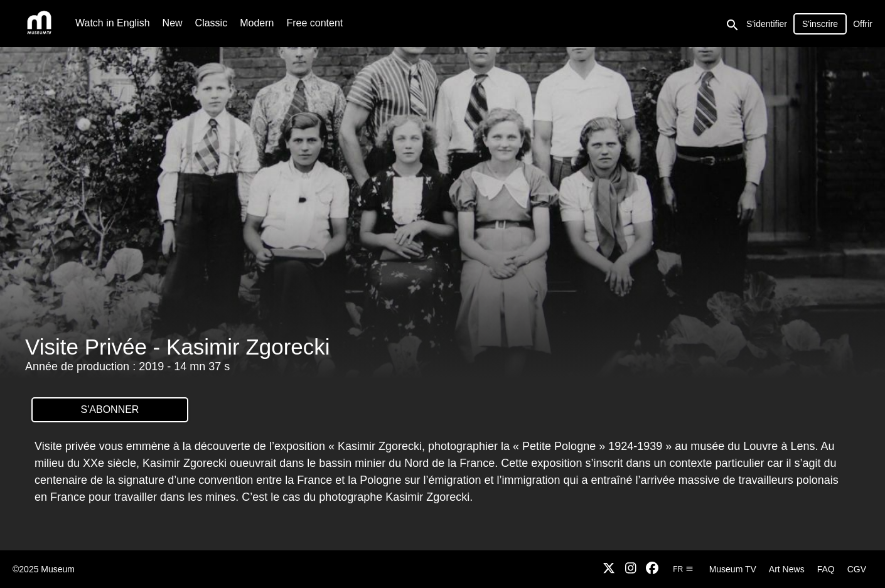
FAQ (826, 569)
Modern (257, 23)
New (173, 23)
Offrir (863, 24)
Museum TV (733, 569)
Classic (212, 23)
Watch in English (113, 23)
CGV (857, 569)
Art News (787, 569)
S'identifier (767, 24)
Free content (314, 23)
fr (683, 569)
